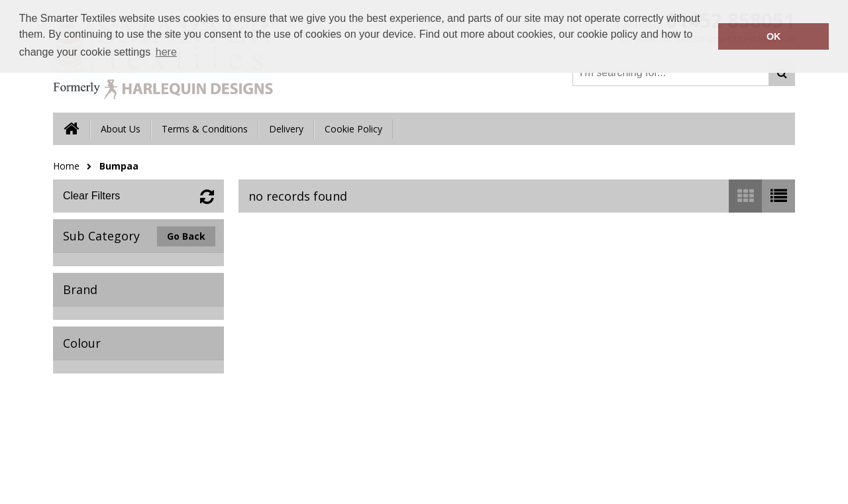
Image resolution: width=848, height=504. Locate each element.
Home (66, 166)
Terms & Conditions (205, 129)
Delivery (286, 129)
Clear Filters (91, 196)
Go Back (186, 236)
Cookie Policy (353, 129)
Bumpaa (119, 166)
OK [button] (774, 36)
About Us (121, 129)
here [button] (166, 52)
